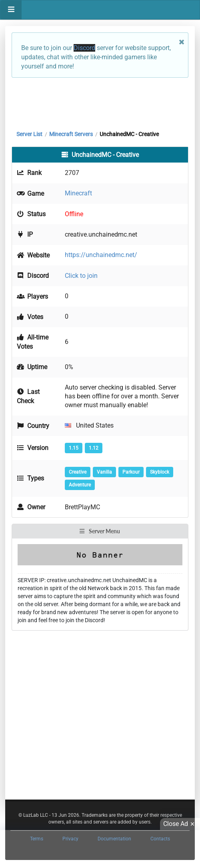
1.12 (94, 448)
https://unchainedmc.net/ (101, 255)
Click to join (81, 276)
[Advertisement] (100, 102)
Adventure (80, 485)
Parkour (131, 472)
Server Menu (100, 531)
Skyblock (160, 472)
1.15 (74, 448)
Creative (78, 472)
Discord (84, 48)
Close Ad (180, 824)
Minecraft (78, 193)
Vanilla (104, 472)
